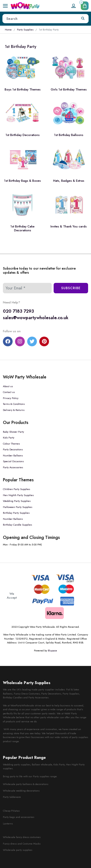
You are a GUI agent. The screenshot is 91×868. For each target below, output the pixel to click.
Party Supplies (25, 30)
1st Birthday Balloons (69, 135)
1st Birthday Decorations (23, 135)
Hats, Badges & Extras (69, 181)
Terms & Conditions (14, 404)
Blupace (52, 650)
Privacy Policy (11, 398)
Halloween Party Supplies (18, 507)
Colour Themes (11, 444)
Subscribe (71, 288)
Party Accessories (13, 467)
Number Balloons (13, 455)
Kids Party (9, 438)
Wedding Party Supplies (17, 501)
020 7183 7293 (18, 311)
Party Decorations (13, 449)
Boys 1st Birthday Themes (23, 89)
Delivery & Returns (14, 410)
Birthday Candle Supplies (17, 525)
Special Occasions (13, 461)
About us (8, 386)
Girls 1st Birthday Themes (69, 89)
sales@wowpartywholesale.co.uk (36, 318)
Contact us (9, 392)
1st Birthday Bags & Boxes (22, 181)
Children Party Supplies (17, 489)
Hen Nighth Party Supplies (18, 495)
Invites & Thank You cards (69, 226)
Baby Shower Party (13, 432)
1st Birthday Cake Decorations (22, 228)
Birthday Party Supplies (16, 513)
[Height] (40, 19)
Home (8, 30)
